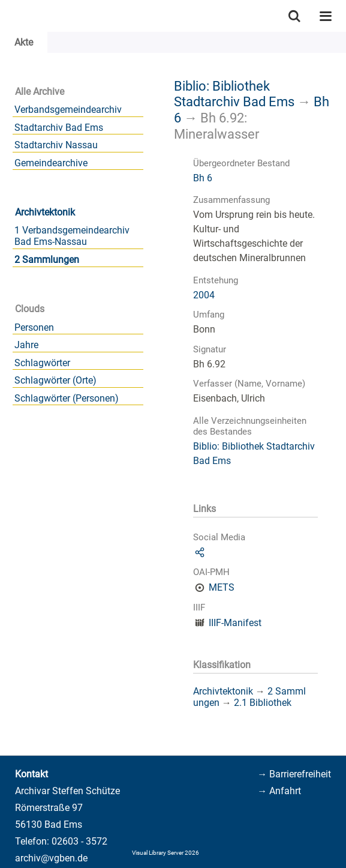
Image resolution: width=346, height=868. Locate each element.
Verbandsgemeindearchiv (68, 110)
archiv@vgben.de (51, 858)
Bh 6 (203, 178)
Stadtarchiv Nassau (56, 145)
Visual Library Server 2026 (166, 853)
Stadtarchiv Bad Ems (59, 128)
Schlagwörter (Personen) (67, 398)
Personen (34, 327)
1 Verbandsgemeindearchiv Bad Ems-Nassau (72, 236)
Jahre (26, 345)
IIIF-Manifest (235, 623)
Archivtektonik (45, 212)
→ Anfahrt (279, 791)
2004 (204, 295)
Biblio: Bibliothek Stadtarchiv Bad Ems (234, 94)
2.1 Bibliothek (263, 703)
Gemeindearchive (51, 163)
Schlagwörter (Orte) (55, 380)
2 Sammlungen (47, 260)
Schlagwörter (42, 363)
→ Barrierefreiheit (294, 774)
